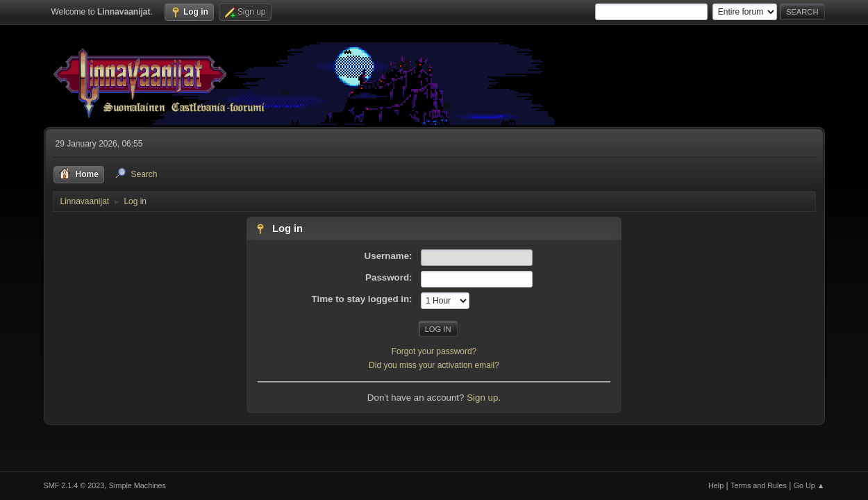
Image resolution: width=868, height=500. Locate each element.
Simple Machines (137, 485)
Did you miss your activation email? (434, 365)
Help (716, 485)
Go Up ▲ (809, 485)
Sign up (482, 398)
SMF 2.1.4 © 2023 (74, 485)
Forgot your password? (434, 351)
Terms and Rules (759, 485)
